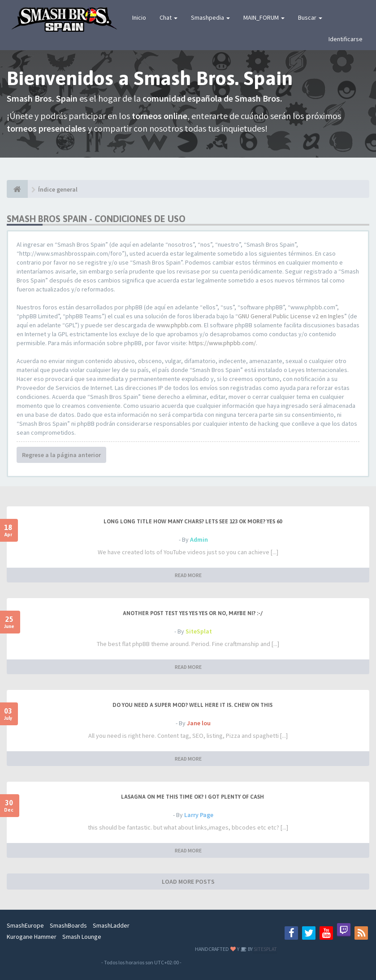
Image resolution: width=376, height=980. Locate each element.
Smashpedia (210, 17)
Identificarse (346, 39)
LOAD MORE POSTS (188, 882)
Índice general (58, 189)
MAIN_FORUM (264, 17)
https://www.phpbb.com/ (222, 343)
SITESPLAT (265, 949)
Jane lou (199, 723)
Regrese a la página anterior (61, 455)
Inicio (139, 17)
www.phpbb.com (179, 325)
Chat (169, 17)
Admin (199, 539)
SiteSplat (199, 631)
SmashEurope (25, 925)
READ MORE (188, 575)
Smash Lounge (82, 937)
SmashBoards (68, 925)
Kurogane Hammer (32, 937)
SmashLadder (111, 925)
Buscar (310, 17)
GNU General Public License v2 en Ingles (291, 316)
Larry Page (199, 815)
